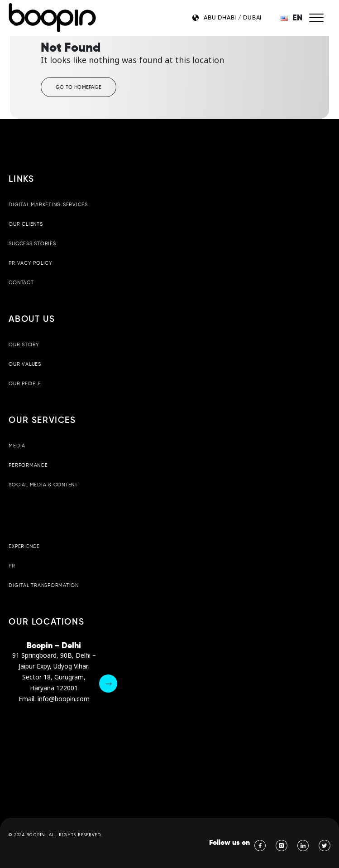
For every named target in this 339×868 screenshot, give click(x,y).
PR (12, 566)
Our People (25, 383)
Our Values (25, 364)
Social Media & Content (43, 485)
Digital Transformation (43, 585)
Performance (28, 465)
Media (17, 446)
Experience (24, 546)
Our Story (24, 344)
